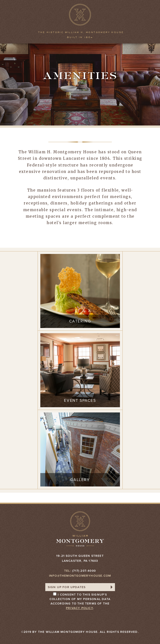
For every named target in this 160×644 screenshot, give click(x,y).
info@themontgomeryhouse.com (80, 576)
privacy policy (80, 608)
